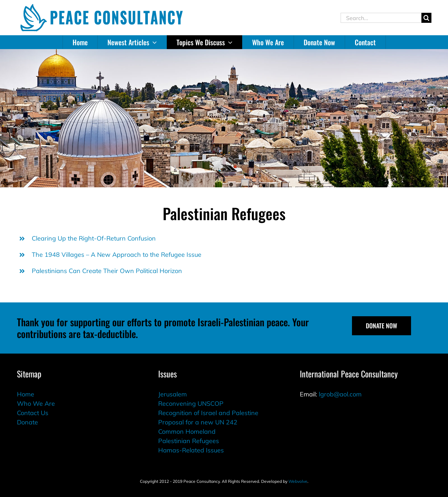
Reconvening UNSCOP (191, 404)
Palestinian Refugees (189, 441)
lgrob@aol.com (340, 394)
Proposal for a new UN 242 (198, 422)
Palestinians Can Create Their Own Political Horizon (107, 271)
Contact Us (33, 413)
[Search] (426, 18)
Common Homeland (187, 432)
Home (26, 394)
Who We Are (36, 404)
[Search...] (381, 18)
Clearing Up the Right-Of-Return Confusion (94, 238)
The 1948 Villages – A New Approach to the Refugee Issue (117, 255)
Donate (27, 422)
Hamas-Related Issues (191, 450)
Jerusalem (173, 394)
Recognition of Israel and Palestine (208, 413)
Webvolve (298, 481)
